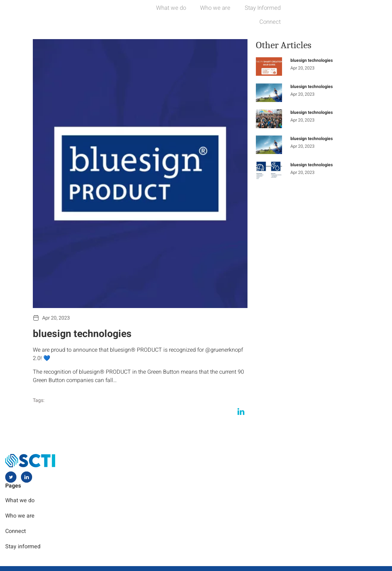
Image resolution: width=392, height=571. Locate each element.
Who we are (250, 14)
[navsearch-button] (381, 14)
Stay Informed (303, 14)
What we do (201, 14)
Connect (352, 14)
